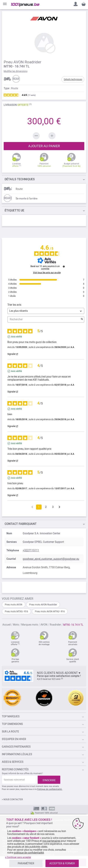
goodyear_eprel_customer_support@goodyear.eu (51, 559)
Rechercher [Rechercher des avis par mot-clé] (44, 319)
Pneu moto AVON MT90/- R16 (50, 611)
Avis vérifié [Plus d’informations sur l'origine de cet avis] (16, 337)
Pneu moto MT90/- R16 (16, 611)
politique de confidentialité (29, 853)
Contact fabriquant (21, 524)
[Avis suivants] (59, 507)
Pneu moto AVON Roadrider (43, 605)
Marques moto (30, 625)
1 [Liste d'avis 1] (39, 507)
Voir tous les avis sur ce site (47, 273)
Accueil (7, 625)
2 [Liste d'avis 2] (46, 507)
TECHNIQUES (20, 179)
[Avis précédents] (32, 507)
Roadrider (56, 625)
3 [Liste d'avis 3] (53, 507)
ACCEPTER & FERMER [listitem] (62, 863)
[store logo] (25, 5)
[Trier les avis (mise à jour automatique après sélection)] (46, 311)
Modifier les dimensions (16, 71)
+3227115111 (31, 550)
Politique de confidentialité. (50, 789)
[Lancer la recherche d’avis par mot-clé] (82, 319)
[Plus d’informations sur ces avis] (64, 266)
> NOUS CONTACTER (12, 799)
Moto (16, 625)
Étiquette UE (14, 210)
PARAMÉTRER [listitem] (26, 863)
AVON (44, 625)
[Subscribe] (49, 780)
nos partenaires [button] (51, 841)
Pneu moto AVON (14, 605)
